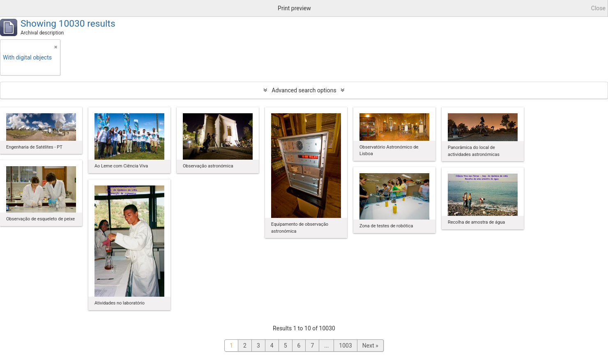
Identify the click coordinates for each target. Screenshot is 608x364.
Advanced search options (304, 90)
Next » (370, 346)
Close (598, 8)
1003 (345, 346)
